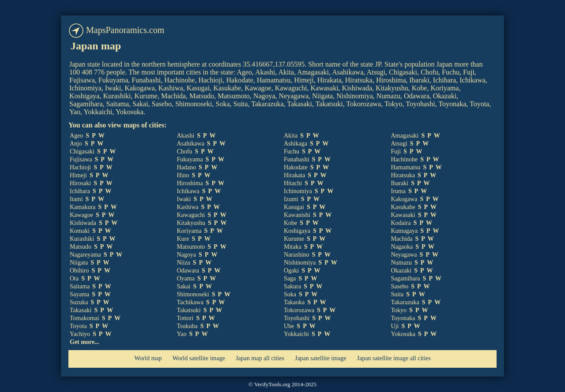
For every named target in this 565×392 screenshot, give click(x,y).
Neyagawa (404, 255)
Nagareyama (85, 255)
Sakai (184, 286)
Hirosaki (80, 183)
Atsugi (399, 144)
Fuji (396, 151)
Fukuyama (190, 159)
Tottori (185, 318)
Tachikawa (190, 302)
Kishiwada (83, 223)
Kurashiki (82, 239)
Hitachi (293, 183)
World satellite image (199, 358)
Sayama (79, 294)
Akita (291, 136)
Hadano (187, 167)
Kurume (294, 239)
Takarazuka (405, 302)
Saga (290, 278)
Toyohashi (297, 318)
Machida (402, 239)
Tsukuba (187, 326)
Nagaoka (402, 247)
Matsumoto (191, 247)
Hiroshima (190, 183)
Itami (76, 199)
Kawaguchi (191, 215)
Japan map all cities (260, 358)
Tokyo (399, 310)
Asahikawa (191, 144)
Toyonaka (403, 318)
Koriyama (189, 231)
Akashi (186, 136)
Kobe (290, 223)
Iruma (398, 191)
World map (148, 358)
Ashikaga (296, 144)
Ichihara (80, 191)
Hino (183, 175)
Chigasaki (82, 151)
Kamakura (83, 207)
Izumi (291, 199)
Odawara (188, 271)
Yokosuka (403, 334)
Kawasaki (403, 215)
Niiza (184, 263)
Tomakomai (85, 318)
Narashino (297, 255)
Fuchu (292, 151)
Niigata (79, 263)
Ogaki (291, 271)
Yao (182, 334)
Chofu (185, 151)
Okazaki (401, 271)
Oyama (186, 278)
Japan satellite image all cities (394, 358)
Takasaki (81, 310)
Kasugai (294, 207)
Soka (290, 294)
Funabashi (297, 159)
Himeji (78, 175)
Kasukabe (403, 207)
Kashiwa (188, 207)
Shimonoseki (193, 294)
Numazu (401, 263)
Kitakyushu (191, 223)
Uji (395, 326)
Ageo (76, 136)
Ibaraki (400, 183)
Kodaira (401, 223)
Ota (74, 278)
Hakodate (296, 167)
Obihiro (79, 271)
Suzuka (79, 302)
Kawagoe (81, 215)
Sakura (292, 286)
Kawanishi (297, 215)
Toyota (78, 326)
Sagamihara (406, 278)
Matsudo (81, 247)
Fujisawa (81, 159)
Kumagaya (405, 231)
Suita (397, 294)
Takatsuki (189, 310)
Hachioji (80, 167)
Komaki (80, 231)
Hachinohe (405, 159)
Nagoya (187, 255)
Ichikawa (188, 191)
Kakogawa (404, 199)
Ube (289, 326)
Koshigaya (297, 231)
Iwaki (184, 199)
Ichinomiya (298, 191)
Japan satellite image (321, 358)
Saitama (80, 286)
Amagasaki (405, 136)
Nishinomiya (300, 263)
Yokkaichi (296, 334)
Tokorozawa (299, 310)
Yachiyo (80, 334)
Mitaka (293, 247)
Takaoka (294, 302)
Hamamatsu (406, 167)
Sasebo (400, 286)
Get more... (85, 342)
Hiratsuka (403, 175)
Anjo (76, 144)
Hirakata (294, 175)
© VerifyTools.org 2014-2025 (282, 384)
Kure (183, 239)
